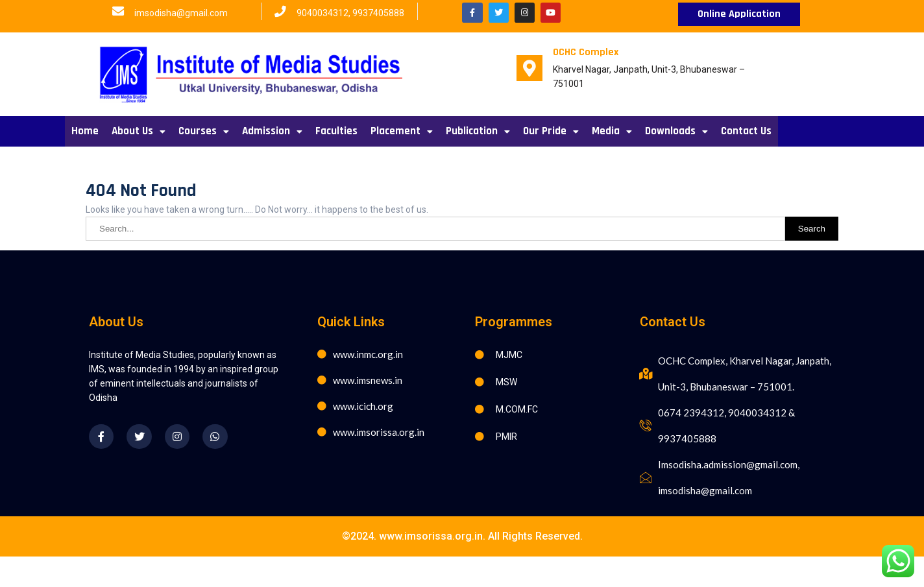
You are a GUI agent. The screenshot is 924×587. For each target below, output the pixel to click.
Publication (478, 131)
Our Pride (551, 131)
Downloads (676, 131)
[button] (739, 14)
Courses (204, 131)
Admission (272, 131)
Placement (402, 131)
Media (612, 131)
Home (85, 131)
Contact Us (746, 131)
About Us (139, 131)
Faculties (336, 131)
